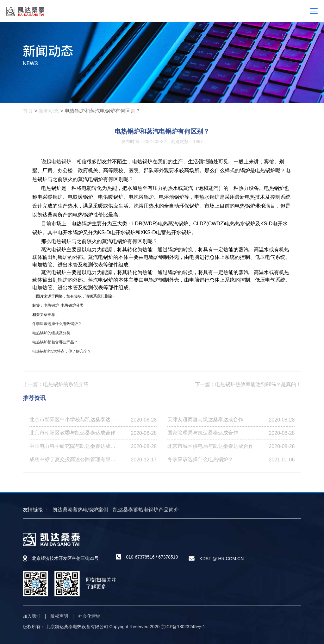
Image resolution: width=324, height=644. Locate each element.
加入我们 (32, 616)
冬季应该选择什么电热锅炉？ (57, 324)
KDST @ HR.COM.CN (221, 559)
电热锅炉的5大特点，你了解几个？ (62, 351)
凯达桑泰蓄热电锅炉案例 (80, 510)
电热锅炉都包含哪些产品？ (55, 342)
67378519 (168, 557)
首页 (28, 111)
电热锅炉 (61, 162)
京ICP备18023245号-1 (183, 627)
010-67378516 (140, 557)
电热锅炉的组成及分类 (51, 333)
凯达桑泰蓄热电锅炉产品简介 (146, 510)
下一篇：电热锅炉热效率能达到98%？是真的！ (248, 384)
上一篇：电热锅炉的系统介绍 (56, 384)
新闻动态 (49, 111)
